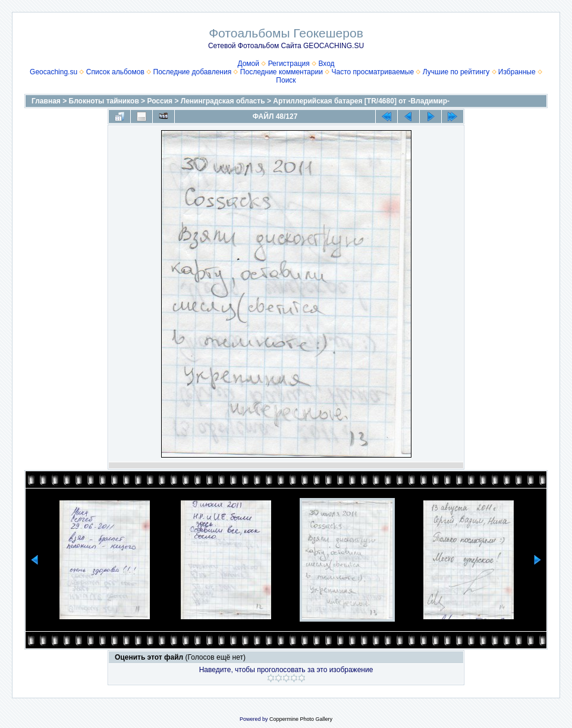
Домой (248, 64)
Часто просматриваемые (373, 72)
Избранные (517, 72)
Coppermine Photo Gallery (301, 719)
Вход (326, 64)
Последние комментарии (282, 72)
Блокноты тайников (104, 101)
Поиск (286, 80)
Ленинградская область (223, 101)
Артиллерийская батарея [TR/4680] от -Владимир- (361, 101)
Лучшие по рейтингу (456, 72)
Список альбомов (115, 72)
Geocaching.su (54, 72)
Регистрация (289, 64)
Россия (160, 101)
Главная (46, 101)
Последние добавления (193, 72)
